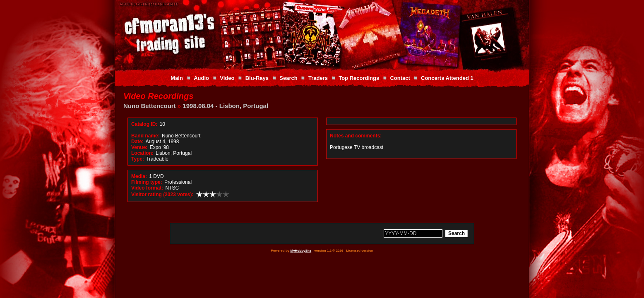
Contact (400, 78)
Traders (318, 78)
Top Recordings (359, 78)
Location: (142, 153)
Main (177, 78)
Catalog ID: (144, 124)
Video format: (147, 188)
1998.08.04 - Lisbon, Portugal (225, 106)
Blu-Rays (257, 78)
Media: (139, 176)
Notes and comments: (356, 136)
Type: (138, 159)
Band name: (145, 136)
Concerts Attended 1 (447, 78)
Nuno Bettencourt (150, 106)
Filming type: (147, 182)
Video (227, 78)
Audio (201, 78)
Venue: (139, 147)
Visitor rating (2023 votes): (162, 195)
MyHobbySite (301, 251)
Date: (137, 142)
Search (288, 78)
